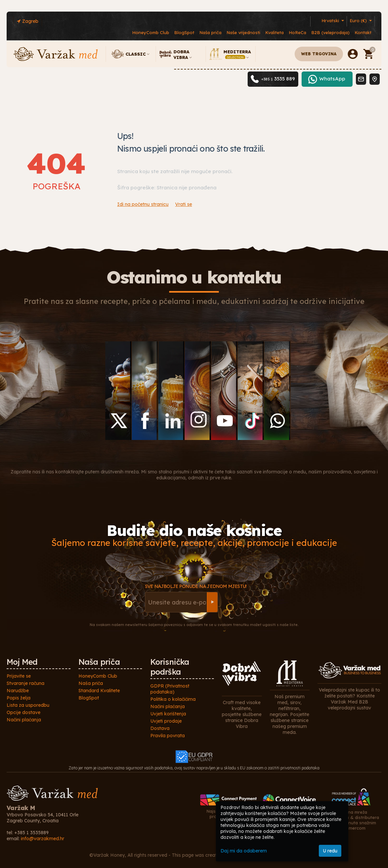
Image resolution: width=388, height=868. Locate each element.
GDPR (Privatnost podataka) (170, 689)
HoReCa (297, 32)
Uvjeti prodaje (166, 721)
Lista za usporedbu (28, 705)
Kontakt (363, 32)
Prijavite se (19, 676)
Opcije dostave (24, 712)
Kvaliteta (274, 32)
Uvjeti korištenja (168, 714)
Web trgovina (319, 54)
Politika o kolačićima (173, 699)
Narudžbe (18, 691)
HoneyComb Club (151, 32)
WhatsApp (332, 91)
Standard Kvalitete (99, 691)
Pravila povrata (168, 736)
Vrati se (184, 204)
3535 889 (278, 91)
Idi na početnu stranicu (143, 204)
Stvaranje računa (25, 683)
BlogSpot (184, 32)
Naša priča (210, 32)
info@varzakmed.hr (43, 839)
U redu (330, 851)
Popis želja (19, 698)
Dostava (160, 728)
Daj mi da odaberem (244, 851)
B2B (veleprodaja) (330, 32)
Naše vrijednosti (243, 32)
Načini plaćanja (24, 720)
